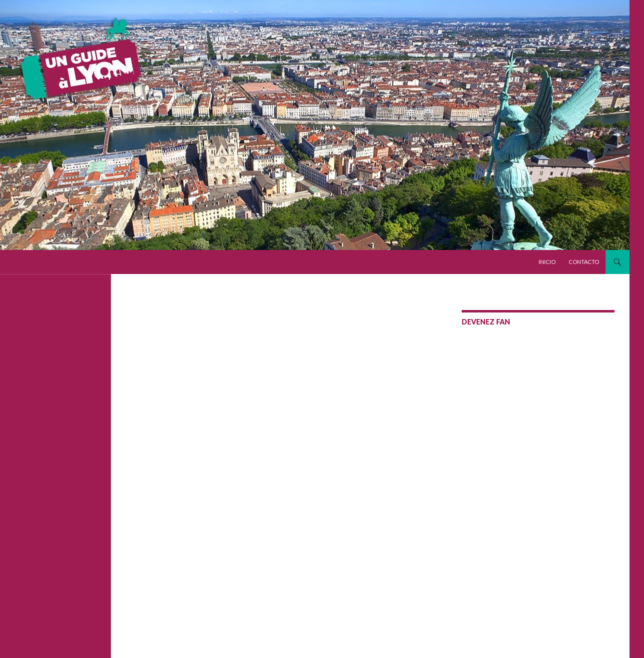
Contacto (584, 262)
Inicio (547, 262)
